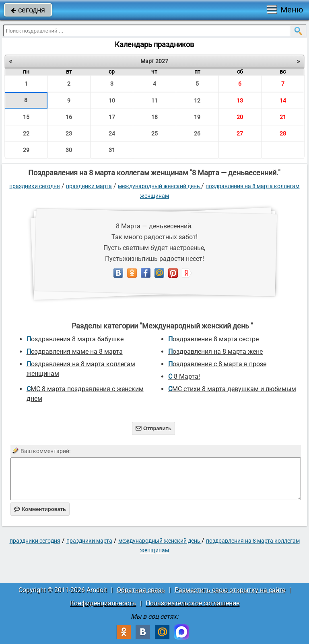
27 (240, 133)
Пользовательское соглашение (193, 603)
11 (154, 100)
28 (283, 133)
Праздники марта (89, 186)
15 (26, 117)
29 (26, 150)
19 (197, 117)
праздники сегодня (35, 186)
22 (26, 133)
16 (69, 117)
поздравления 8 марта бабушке (75, 339)
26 (197, 133)
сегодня (28, 10)
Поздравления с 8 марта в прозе (217, 364)
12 (197, 100)
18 (154, 117)
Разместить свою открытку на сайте (230, 590)
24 (112, 133)
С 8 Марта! (184, 376)
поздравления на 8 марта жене (215, 352)
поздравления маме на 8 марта (75, 352)
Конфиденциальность (103, 603)
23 (69, 133)
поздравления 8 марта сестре (213, 339)
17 (112, 117)
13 (240, 100)
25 (154, 133)
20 (240, 117)
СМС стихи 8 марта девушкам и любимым (232, 389)
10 (112, 100)
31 (112, 150)
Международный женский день (160, 186)
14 (283, 100)
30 (69, 150)
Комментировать (40, 509)
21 (283, 117)
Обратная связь (141, 590)
